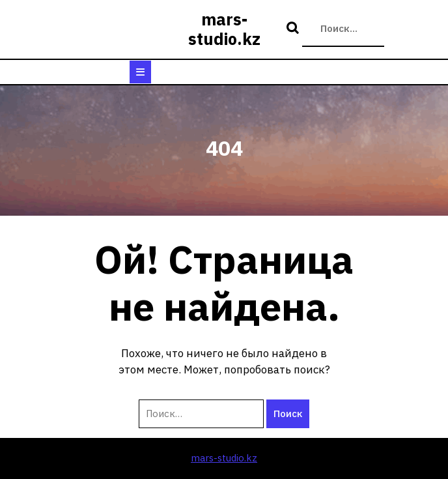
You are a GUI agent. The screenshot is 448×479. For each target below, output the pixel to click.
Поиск (294, 29)
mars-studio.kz (224, 29)
